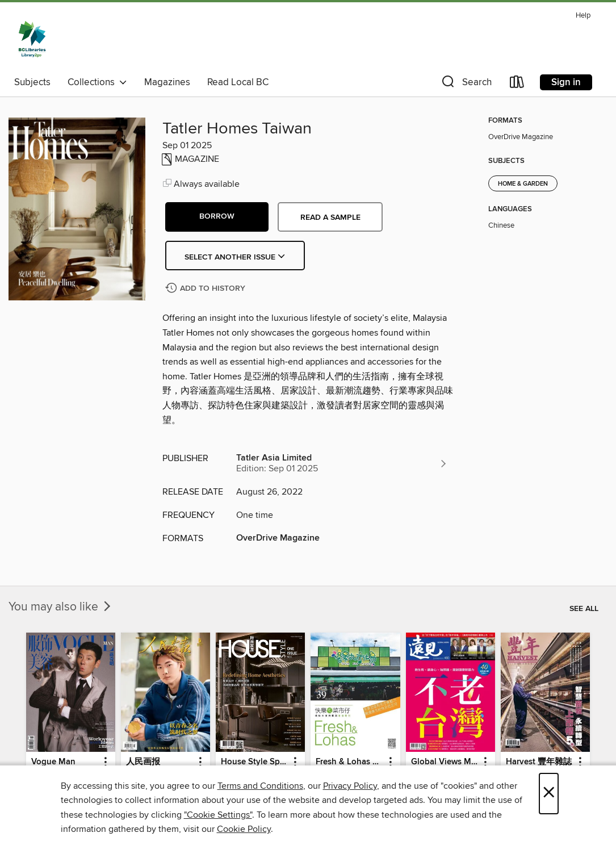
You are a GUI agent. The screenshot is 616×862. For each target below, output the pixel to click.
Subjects (32, 82)
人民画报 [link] (143, 762)
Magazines (167, 82)
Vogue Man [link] (53, 762)
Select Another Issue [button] (235, 257)
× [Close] (549, 794)
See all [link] (584, 609)
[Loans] (517, 84)
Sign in (566, 82)
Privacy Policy (350, 786)
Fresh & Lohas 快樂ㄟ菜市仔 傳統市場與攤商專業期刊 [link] (350, 762)
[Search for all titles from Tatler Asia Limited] (342, 463)
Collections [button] (97, 82)
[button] (466, 84)
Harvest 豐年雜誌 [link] (539, 762)
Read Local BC (238, 82)
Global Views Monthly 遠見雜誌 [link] (445, 762)
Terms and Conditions (260, 786)
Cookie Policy (244, 829)
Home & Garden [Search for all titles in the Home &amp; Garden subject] (523, 184)
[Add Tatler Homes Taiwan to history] (207, 289)
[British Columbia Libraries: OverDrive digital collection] (32, 39)
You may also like (61, 607)
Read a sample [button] (330, 217)
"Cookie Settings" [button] (218, 815)
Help (583, 16)
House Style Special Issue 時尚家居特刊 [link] (255, 762)
